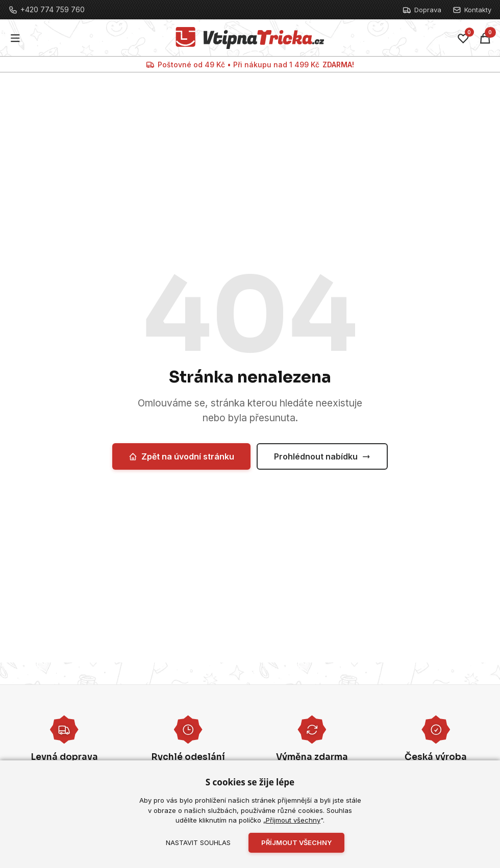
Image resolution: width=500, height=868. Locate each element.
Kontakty (472, 10)
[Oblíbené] (463, 38)
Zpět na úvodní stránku (181, 456)
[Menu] (16, 38)
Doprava (422, 10)
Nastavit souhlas (198, 843)
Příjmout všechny (293, 820)
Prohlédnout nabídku (322, 456)
